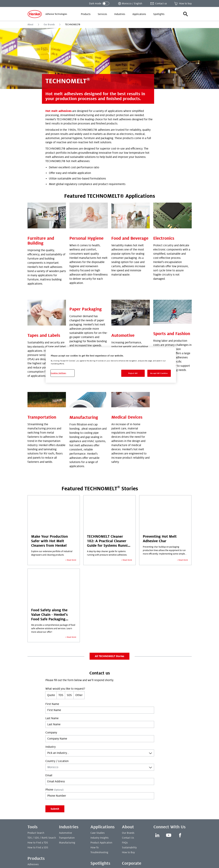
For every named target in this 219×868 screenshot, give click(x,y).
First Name (52, 653)
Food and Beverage (130, 212)
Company (51, 682)
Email (49, 725)
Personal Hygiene (86, 212)
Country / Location (57, 710)
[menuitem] (86, 14)
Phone (54, 739)
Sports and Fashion (172, 283)
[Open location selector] (130, 3)
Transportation (42, 367)
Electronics (164, 212)
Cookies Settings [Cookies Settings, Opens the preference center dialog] (59, 373)
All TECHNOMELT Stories (109, 606)
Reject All (133, 373)
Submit (55, 758)
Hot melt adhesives (58, 111)
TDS (61, 645)
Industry (51, 696)
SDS (69, 645)
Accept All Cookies (159, 373)
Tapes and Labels (44, 283)
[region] (111, 365)
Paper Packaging (86, 283)
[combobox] (100, 702)
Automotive (123, 309)
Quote (51, 645)
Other (79, 645)
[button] (186, 14)
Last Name (52, 668)
